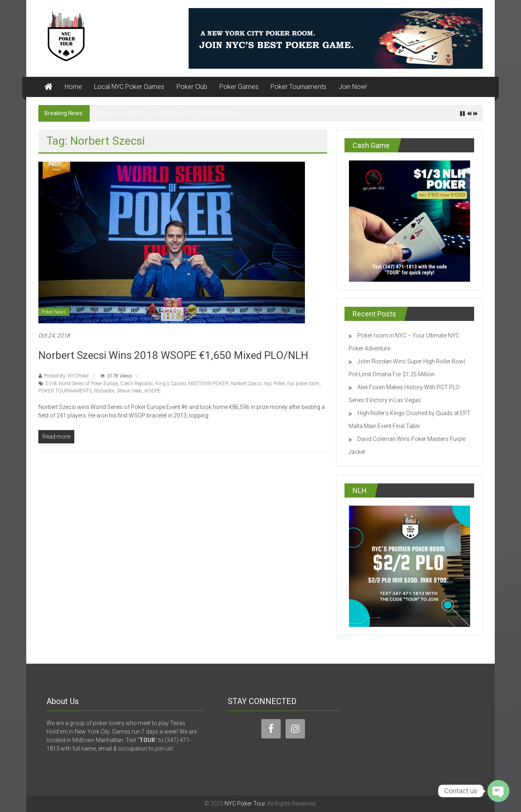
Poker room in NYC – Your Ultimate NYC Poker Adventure (167, 113)
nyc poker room (303, 384)
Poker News (54, 312)
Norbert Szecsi (246, 384)
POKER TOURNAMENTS (65, 391)
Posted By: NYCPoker (66, 376)
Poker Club (192, 87)
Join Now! (353, 87)
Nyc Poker (274, 384)
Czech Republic (137, 384)
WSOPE (152, 391)
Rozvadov (104, 391)
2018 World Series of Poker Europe (82, 384)
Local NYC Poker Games (129, 87)
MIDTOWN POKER (208, 384)
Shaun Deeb (129, 391)
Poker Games (239, 87)
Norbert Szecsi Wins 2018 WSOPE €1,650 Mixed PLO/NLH (173, 355)
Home (73, 87)
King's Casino (171, 384)
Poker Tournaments (298, 87)
